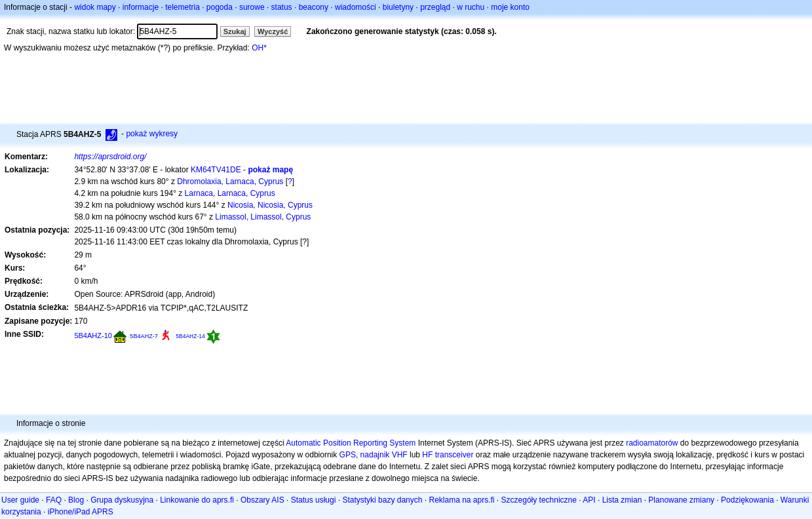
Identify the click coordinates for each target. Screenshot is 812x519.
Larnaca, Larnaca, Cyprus (230, 193)
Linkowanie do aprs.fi (197, 500)
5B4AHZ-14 (190, 336)
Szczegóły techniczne (539, 500)
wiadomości (356, 7)
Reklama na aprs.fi (461, 500)
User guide (20, 500)
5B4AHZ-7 (144, 336)
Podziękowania (747, 500)
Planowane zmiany (681, 500)
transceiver (454, 455)
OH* (259, 48)
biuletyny (398, 7)
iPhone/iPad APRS (81, 512)
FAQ (54, 500)
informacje (141, 7)
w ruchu (471, 7)
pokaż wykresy (152, 134)
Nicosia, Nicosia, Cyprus (270, 205)
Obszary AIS (262, 500)
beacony (314, 7)
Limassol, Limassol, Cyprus (263, 217)
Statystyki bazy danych (382, 500)
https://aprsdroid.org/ (110, 157)
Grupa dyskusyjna (122, 500)
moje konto (510, 7)
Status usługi (314, 500)
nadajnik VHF (384, 455)
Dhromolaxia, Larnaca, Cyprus (230, 182)
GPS (348, 455)
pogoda (220, 7)
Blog (76, 500)
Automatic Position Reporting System (351, 443)
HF (427, 455)
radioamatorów (652, 443)
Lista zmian (622, 500)
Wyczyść (273, 31)
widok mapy (95, 7)
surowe (252, 7)
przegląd (435, 7)
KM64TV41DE (216, 170)
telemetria (183, 7)
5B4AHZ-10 (93, 336)
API (589, 500)
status (282, 7)
